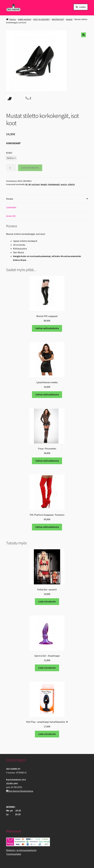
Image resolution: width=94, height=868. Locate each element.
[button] (83, 35)
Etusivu (13, 19)
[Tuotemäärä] (11, 168)
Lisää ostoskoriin (30, 168)
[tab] (47, 199)
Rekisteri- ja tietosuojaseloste (21, 850)
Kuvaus (10, 199)
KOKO (9, 153)
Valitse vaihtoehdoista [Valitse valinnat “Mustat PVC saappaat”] (47, 328)
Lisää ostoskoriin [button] (47, 601)
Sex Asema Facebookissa (20, 791)
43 (26, 184)
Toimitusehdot (14, 854)
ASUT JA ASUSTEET (41, 19)
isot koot (36, 184)
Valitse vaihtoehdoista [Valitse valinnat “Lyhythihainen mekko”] (47, 394)
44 (29, 184)
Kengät (69, 19)
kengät (44, 184)
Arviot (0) (11, 216)
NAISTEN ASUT (58, 19)
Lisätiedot (11, 207)
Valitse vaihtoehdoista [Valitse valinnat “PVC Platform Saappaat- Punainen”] (47, 527)
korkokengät (54, 184)
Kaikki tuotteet (25, 19)
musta (64, 184)
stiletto (71, 184)
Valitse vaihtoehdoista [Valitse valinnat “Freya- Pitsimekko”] (47, 461)
